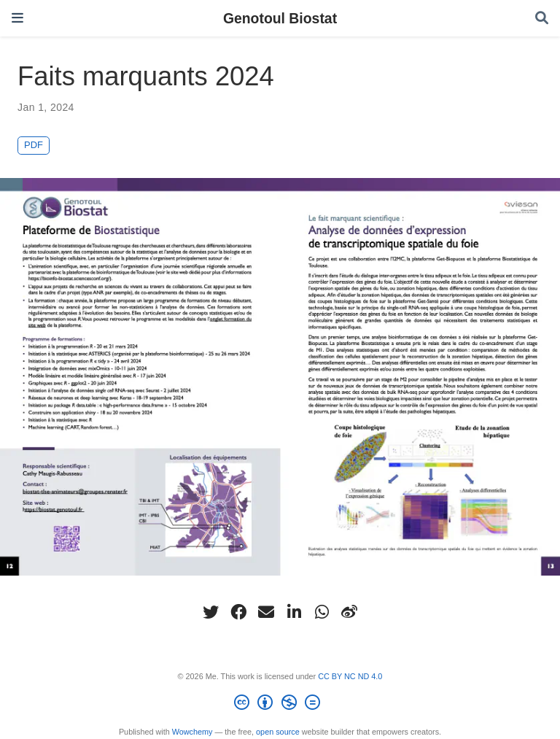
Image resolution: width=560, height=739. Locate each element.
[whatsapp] (322, 612)
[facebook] (238, 612)
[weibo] (349, 612)
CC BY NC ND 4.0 (350, 676)
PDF (34, 145)
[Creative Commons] (280, 705)
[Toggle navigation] (17, 18)
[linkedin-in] (294, 612)
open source (278, 732)
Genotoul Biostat (280, 18)
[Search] (542, 19)
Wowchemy (192, 732)
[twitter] (211, 612)
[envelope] (266, 612)
